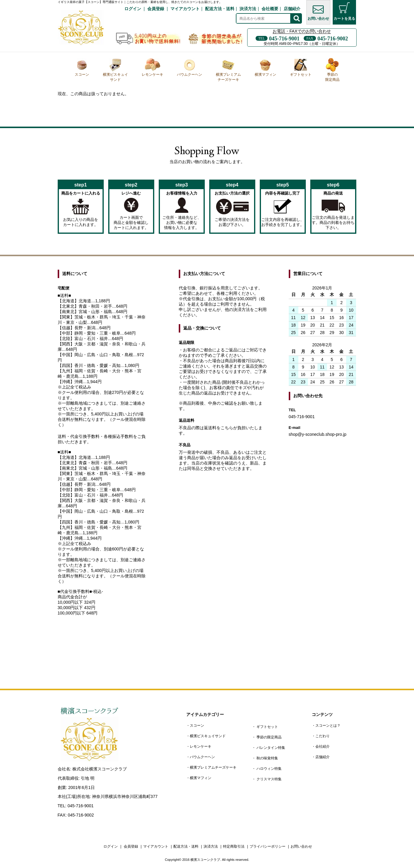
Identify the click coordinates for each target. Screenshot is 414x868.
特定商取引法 (234, 846)
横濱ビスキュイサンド (115, 70)
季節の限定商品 (332, 70)
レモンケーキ (152, 67)
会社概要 (270, 9)
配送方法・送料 (220, 9)
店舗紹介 (292, 9)
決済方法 (248, 9)
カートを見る (344, 12)
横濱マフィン (265, 67)
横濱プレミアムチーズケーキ (228, 70)
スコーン (82, 67)
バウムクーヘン (190, 67)
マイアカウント (185, 9)
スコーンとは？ (328, 726)
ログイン (133, 9)
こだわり (323, 736)
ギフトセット (301, 67)
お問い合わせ (318, 12)
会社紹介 (323, 746)
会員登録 (156, 9)
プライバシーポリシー (268, 846)
